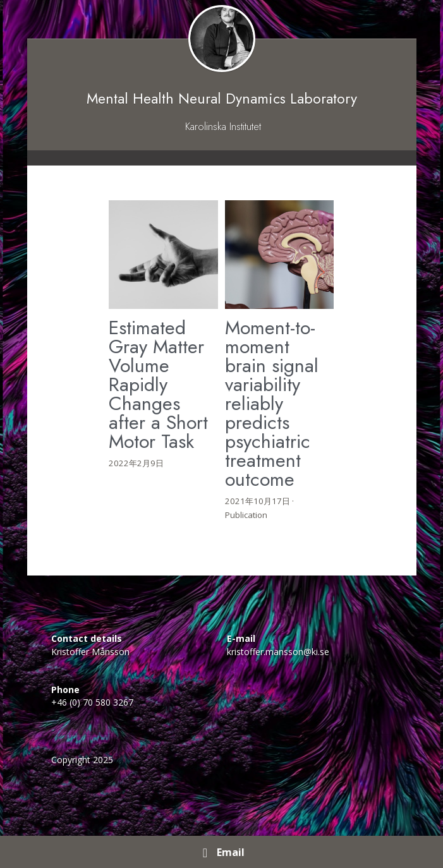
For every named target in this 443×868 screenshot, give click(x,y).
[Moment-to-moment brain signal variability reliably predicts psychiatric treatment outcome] (280, 255)
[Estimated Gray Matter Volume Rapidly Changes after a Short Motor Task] (163, 255)
